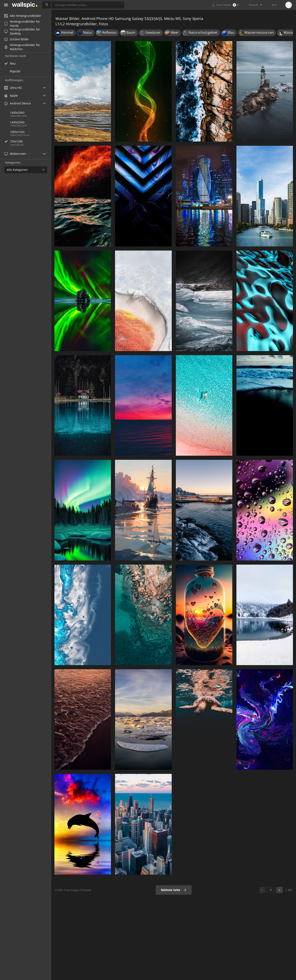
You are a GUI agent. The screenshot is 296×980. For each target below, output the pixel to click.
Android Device (17, 103)
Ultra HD (13, 88)
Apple (11, 95)
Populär (15, 71)
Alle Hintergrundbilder (23, 16)
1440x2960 (17, 113)
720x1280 (31, 141)
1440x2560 (17, 122)
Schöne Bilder (17, 39)
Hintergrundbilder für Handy (22, 24)
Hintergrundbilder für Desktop (22, 31)
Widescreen (15, 154)
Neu (13, 63)
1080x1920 (17, 132)
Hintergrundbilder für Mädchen (22, 47)
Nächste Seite (174, 890)
